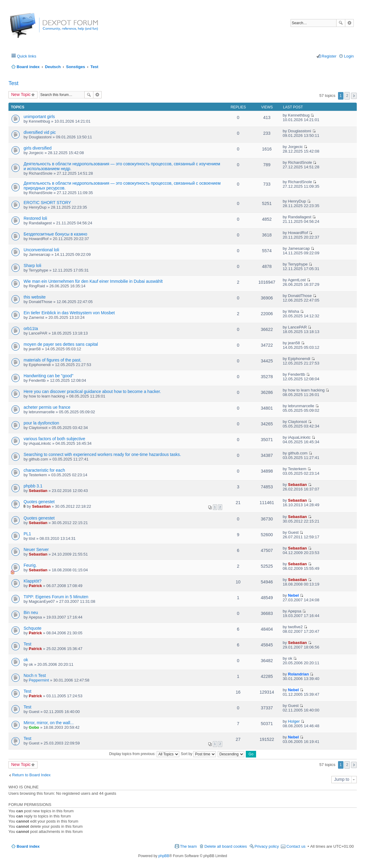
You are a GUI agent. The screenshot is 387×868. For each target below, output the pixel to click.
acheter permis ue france (47, 407)
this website (35, 297)
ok (26, 660)
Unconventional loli (41, 250)
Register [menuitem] (329, 56)
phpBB (164, 856)
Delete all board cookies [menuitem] (226, 846)
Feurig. (30, 565)
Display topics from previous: (144, 754)
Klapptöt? (33, 581)
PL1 (27, 534)
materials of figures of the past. (52, 360)
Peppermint (39, 680)
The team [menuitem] (188, 846)
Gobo (34, 727)
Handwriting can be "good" (49, 376)
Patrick (35, 586)
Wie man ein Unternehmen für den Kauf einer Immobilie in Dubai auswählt (93, 281)
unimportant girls (39, 117)
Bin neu (31, 612)
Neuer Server (36, 550)
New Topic (21, 94)
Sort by (198, 754)
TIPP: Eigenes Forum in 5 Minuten (56, 597)
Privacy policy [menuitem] (267, 846)
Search (341, 23)
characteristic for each (44, 470)
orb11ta (31, 328)
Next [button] (354, 96)
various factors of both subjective (54, 439)
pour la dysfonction (41, 423)
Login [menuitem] (349, 56)
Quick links (27, 56)
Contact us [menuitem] (296, 846)
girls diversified (38, 148)
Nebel (294, 595)
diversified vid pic (40, 132)
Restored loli (35, 218)
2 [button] (347, 96)
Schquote (33, 628)
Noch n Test (35, 675)
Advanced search (349, 23)
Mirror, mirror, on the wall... (49, 723)
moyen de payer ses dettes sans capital (61, 344)
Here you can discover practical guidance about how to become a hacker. (92, 391)
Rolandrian (299, 674)
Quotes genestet (39, 502)
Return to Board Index (31, 775)
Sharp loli (32, 266)
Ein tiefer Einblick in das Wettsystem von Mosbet (69, 313)
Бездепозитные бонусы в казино (55, 234)
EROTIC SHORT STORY (47, 203)
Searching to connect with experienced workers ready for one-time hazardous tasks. (102, 454)
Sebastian (38, 491)
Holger (294, 721)
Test (13, 83)
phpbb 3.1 (33, 486)
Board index (28, 846)
